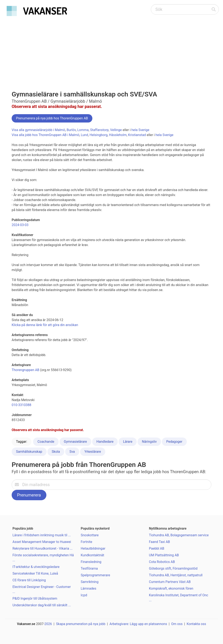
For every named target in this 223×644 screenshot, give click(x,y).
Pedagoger (174, 442)
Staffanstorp (99, 130)
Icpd (84, 595)
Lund (84, 135)
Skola (56, 452)
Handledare (105, 442)
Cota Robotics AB (162, 562)
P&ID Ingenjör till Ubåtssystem (35, 598)
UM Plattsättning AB (164, 555)
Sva (72, 452)
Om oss (177, 624)
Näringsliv (149, 442)
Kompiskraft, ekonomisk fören (171, 588)
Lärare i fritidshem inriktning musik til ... (42, 535)
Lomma (83, 130)
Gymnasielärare (75, 442)
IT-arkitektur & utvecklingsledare (36, 567)
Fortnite (86, 542)
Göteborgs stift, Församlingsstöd (173, 568)
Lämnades (89, 588)
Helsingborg (99, 135)
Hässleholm (118, 135)
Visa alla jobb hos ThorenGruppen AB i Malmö (45, 135)
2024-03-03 (20, 225)
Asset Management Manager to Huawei (42, 542)
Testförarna (89, 568)
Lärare (128, 442)
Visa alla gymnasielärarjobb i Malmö (38, 130)
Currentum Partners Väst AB (170, 582)
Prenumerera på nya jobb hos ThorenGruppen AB (52, 118)
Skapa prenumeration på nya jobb (81, 624)
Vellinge (116, 130)
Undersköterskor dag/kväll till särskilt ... (42, 605)
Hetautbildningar (93, 548)
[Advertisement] (111, 49)
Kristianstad (137, 135)
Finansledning (91, 562)
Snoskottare (90, 535)
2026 (48, 624)
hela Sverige (140, 130)
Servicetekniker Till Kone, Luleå (35, 573)
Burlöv (71, 130)
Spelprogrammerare (95, 575)
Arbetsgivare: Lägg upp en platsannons (138, 624)
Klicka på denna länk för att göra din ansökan (45, 325)
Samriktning (90, 582)
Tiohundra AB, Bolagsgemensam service (179, 535)
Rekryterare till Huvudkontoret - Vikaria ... (43, 548)
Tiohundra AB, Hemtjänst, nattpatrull (176, 575)
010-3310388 (21, 405)
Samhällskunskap (29, 452)
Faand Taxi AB (159, 542)
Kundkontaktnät (92, 555)
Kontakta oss (196, 624)
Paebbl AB (157, 548)
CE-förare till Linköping (29, 580)
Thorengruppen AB (25, 370)
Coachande (46, 442)
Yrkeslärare (93, 452)
